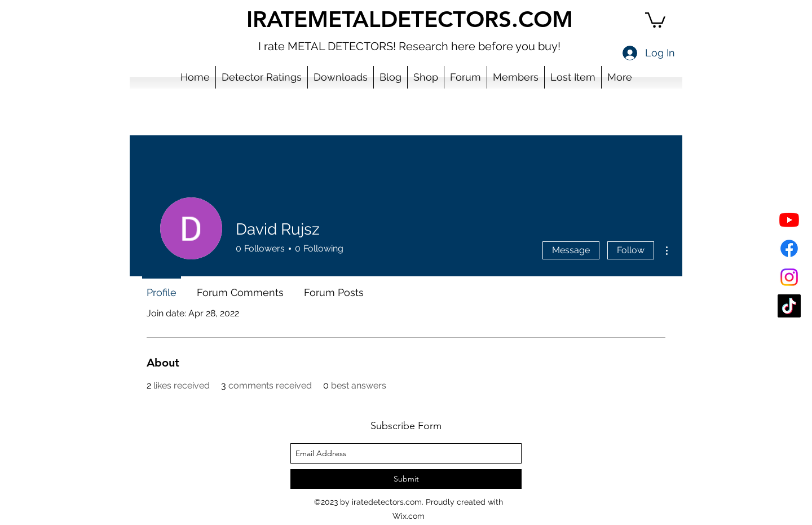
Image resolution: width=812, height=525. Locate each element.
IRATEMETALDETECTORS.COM (410, 19)
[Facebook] (789, 248)
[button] (655, 19)
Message (571, 250)
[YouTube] (789, 220)
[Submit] (406, 479)
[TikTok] (789, 306)
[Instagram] (789, 277)
